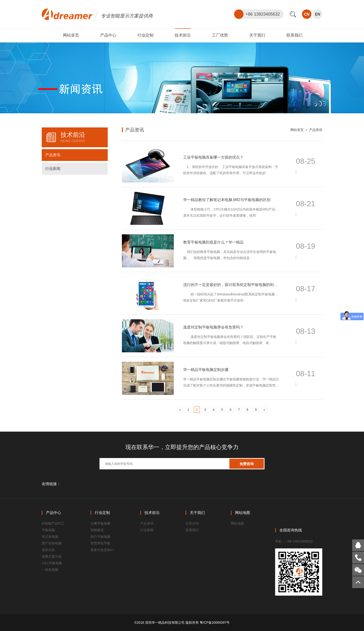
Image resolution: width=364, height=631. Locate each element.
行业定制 (145, 35)
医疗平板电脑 (100, 537)
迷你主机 (48, 550)
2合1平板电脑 (52, 563)
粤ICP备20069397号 (215, 623)
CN (307, 14)
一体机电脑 (50, 570)
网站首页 (71, 35)
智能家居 (97, 530)
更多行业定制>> (102, 550)
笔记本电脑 (50, 537)
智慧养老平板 (100, 543)
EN (318, 14)
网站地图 (237, 523)
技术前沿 (183, 35)
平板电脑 (48, 530)
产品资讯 (53, 155)
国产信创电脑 (52, 543)
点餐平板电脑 (100, 523)
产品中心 (108, 35)
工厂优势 (220, 35)
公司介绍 (192, 523)
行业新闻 (53, 169)
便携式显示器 (52, 556)
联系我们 (294, 35)
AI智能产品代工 (53, 523)
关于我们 (257, 35)
